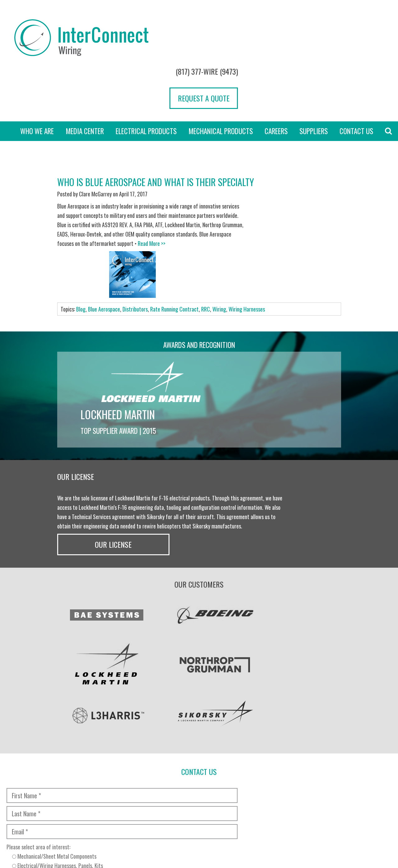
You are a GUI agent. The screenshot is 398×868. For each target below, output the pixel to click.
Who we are (37, 85)
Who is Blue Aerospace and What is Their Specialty (156, 136)
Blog (81, 225)
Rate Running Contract (174, 225)
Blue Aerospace (104, 225)
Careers (276, 85)
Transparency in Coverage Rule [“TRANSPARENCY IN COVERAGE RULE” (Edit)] (137, 820)
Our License (309, 385)
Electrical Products (146, 85)
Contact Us (356, 85)
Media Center (85, 85)
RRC (206, 225)
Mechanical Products (221, 85)
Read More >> (119, 206)
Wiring (219, 225)
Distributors (135, 225)
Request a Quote (358, 45)
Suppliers (314, 85)
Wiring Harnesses (247, 225)
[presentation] (53, 714)
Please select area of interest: (100, 680)
